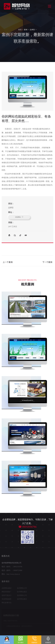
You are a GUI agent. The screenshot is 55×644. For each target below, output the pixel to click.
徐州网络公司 (22, 589)
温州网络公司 (22, 596)
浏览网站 (19, 217)
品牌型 (32, 30)
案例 (26, 30)
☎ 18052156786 (27, 527)
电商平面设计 (7, 596)
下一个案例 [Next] (47, 262)
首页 (20, 30)
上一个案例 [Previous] (8, 262)
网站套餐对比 (7, 603)
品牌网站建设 (7, 589)
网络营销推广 (7, 592)
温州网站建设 (22, 600)
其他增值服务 (7, 600)
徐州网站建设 (22, 592)
